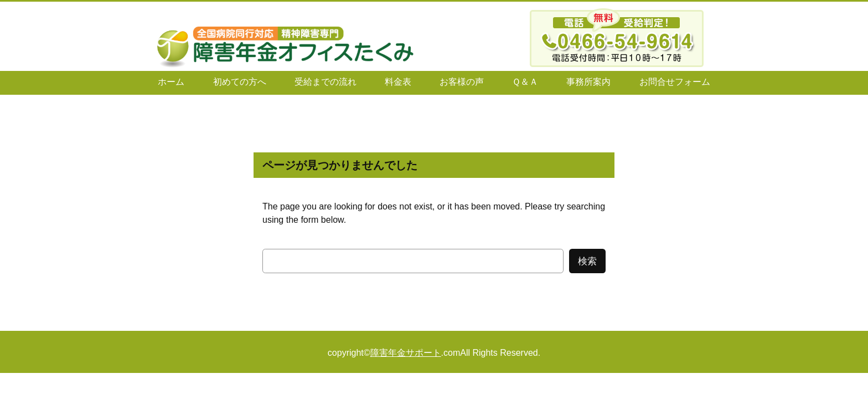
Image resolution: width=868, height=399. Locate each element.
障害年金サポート (406, 353)
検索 (587, 261)
